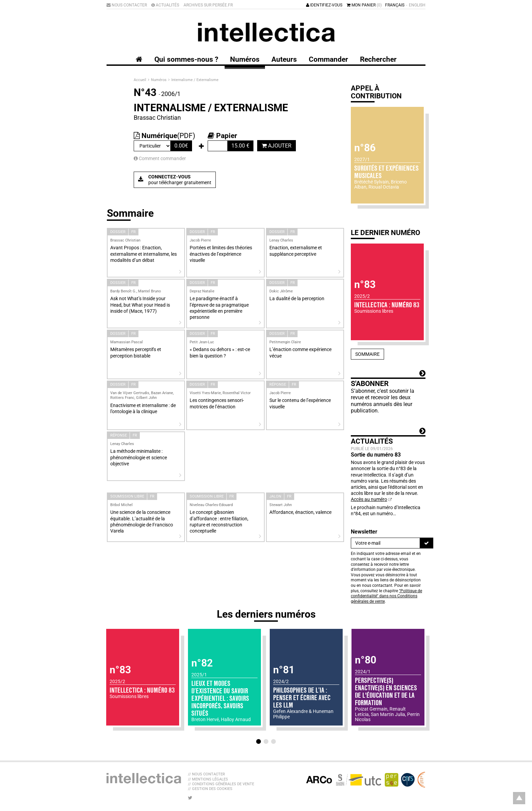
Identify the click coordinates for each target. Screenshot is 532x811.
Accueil (140, 80)
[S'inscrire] (426, 543)
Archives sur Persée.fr (208, 5)
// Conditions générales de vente (221, 784)
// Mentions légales (208, 779)
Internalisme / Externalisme (195, 80)
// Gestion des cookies (210, 789)
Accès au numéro (369, 499)
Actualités (165, 5)
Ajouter (277, 146)
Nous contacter (127, 5)
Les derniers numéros (266, 614)
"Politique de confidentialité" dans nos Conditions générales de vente (386, 596)
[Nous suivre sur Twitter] (190, 798)
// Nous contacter (206, 774)
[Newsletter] (385, 543)
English (417, 5)
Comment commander (160, 158)
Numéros (159, 80)
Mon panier (364, 5)
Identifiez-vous (324, 5)
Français (395, 5)
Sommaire (367, 354)
